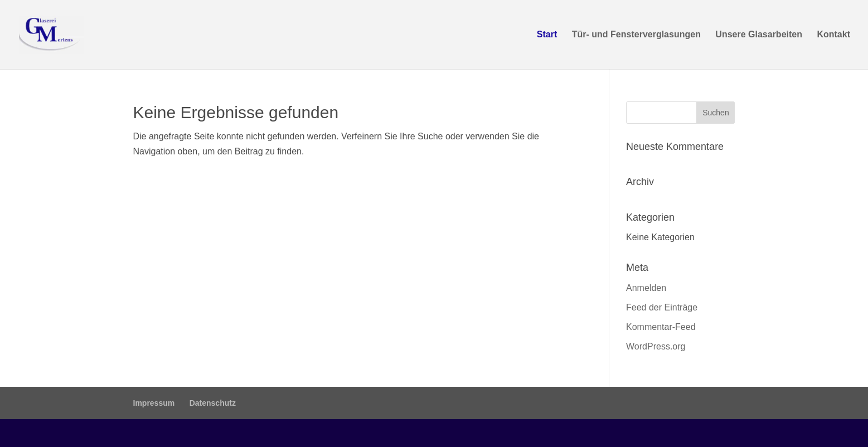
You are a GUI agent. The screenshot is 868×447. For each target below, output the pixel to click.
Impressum (154, 403)
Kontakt (833, 35)
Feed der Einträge (662, 307)
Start (547, 35)
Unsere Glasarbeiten (759, 35)
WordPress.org (656, 346)
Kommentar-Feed (661, 327)
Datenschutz (213, 403)
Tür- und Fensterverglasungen (636, 35)
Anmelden (646, 288)
